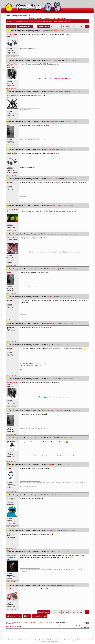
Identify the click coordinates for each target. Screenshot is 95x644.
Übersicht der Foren (35, 18)
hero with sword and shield (28, 622)
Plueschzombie (10, 624)
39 (63, 26)
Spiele (74, 640)
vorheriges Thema (14, 616)
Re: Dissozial (51, 205)
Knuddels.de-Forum (13, 21)
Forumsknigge (61, 18)
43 (77, 26)
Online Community (88, 640)
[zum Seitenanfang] (11, 57)
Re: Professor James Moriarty (55, 92)
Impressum (50, 641)
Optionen (11, 26)
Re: (48, 345)
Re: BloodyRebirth (52, 60)
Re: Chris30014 (51, 530)
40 (67, 26)
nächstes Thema (39, 616)
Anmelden (27, 16)
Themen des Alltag (26, 21)
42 (74, 26)
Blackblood (17, 622)
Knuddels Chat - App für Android (22, 640)
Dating (79, 640)
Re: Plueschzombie (52, 121)
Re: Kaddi (56, 31)
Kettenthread (38, 21)
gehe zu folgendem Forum (47, 623)
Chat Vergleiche (41, 641)
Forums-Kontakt (63, 626)
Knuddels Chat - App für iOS (41, 640)
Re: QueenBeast (52, 465)
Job (56, 641)
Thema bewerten (25, 26)
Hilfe (54, 18)
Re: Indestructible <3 (53, 269)
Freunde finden (55, 640)
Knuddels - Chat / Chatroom (77, 626)
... (60, 26)
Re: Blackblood (51, 585)
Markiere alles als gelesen (14, 627)
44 (81, 26)
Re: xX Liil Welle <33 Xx (54, 234)
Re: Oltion (50, 149)
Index (27, 616)
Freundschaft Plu (66, 640)
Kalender (48, 18)
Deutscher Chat (6, 640)
